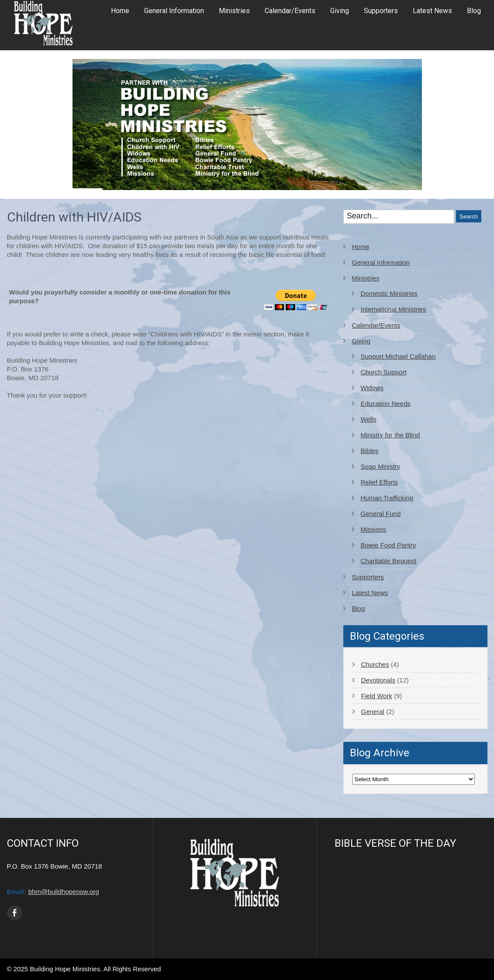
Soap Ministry (381, 466)
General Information (174, 11)
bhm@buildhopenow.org (64, 892)
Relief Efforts (380, 482)
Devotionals (378, 680)
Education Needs (386, 403)
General (373, 712)
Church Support (384, 372)
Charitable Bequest (389, 561)
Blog (474, 11)
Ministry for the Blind (390, 435)
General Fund (381, 514)
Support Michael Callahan (398, 356)
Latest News (432, 11)
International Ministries (394, 309)
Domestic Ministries (389, 293)
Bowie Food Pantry (389, 545)
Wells (369, 419)
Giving (340, 11)
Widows (372, 388)
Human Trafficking (387, 498)
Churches (375, 664)
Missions (373, 529)
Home (120, 11)
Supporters (381, 11)
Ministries (234, 11)
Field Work (377, 696)
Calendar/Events (290, 11)
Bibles (370, 451)
